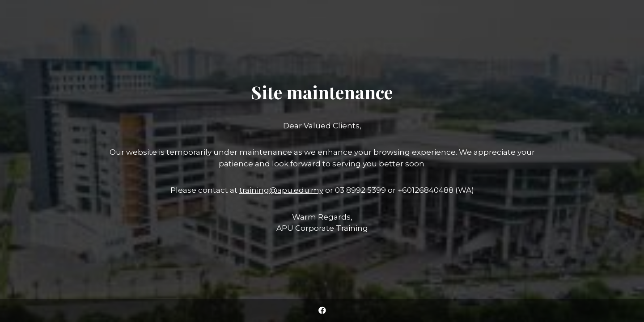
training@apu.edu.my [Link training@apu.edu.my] (281, 190)
